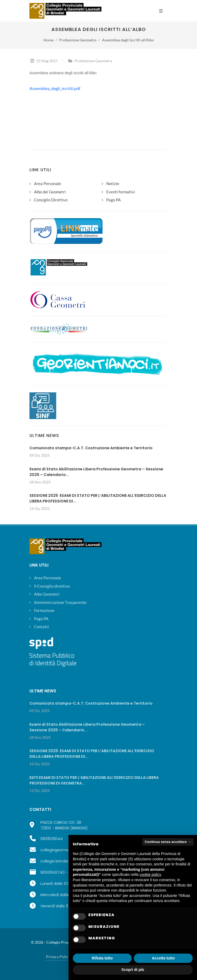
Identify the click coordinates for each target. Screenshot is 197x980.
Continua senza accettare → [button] (168, 842)
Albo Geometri (47, 594)
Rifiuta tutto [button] (102, 958)
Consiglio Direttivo (51, 200)
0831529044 (52, 839)
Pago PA (113, 200)
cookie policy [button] (150, 874)
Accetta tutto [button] (163, 958)
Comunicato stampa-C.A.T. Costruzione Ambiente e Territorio (91, 448)
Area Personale (48, 183)
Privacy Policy (58, 957)
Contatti (41, 627)
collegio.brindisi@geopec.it (65, 861)
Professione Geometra (78, 40)
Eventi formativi (121, 192)
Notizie (113, 183)
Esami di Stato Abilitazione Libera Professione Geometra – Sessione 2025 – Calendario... (87, 727)
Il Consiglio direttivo (52, 586)
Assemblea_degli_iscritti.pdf (55, 88)
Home (48, 40)
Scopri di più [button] (133, 970)
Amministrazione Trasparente (60, 602)
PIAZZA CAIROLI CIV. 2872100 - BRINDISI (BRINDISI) (64, 825)
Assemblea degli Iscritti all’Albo (128, 40)
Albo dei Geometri (50, 192)
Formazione (44, 610)
